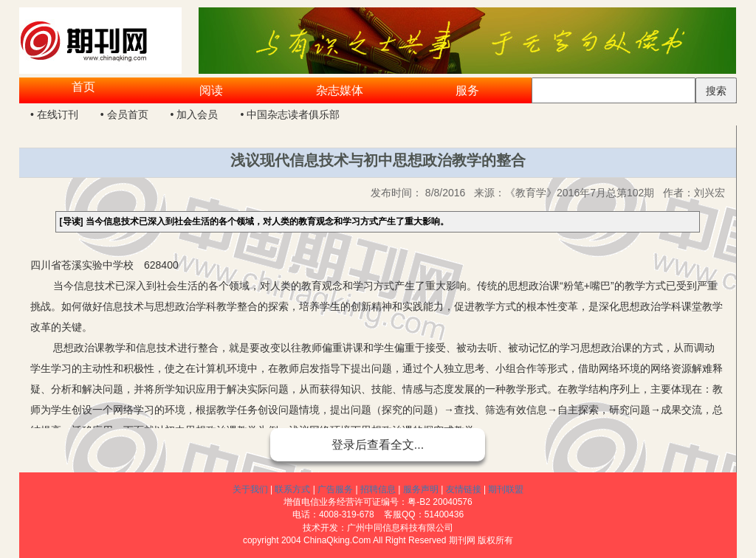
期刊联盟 (506, 489)
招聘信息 (378, 489)
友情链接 (464, 489)
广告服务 (335, 489)
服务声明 (421, 489)
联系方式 (292, 489)
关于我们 (250, 489)
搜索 (716, 91)
